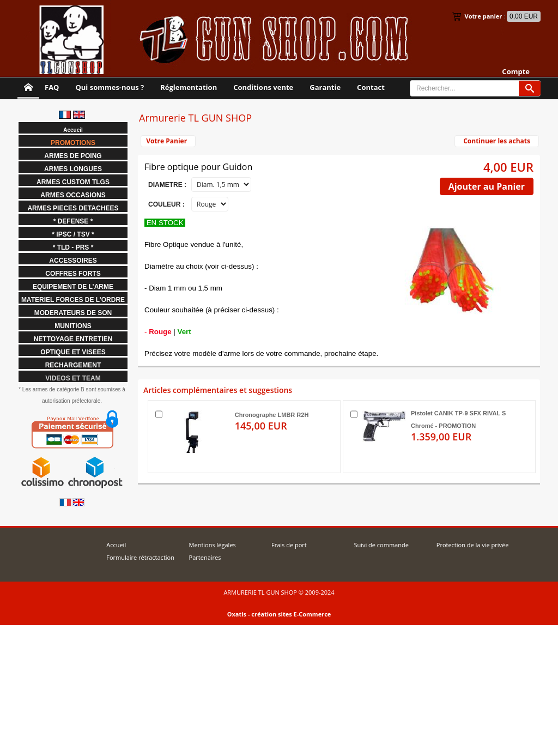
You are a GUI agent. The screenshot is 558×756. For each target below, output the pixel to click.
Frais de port (289, 545)
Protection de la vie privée (473, 545)
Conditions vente (263, 87)
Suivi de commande (381, 545)
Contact (371, 87)
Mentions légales (213, 545)
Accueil (116, 545)
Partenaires (205, 557)
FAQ (52, 87)
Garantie (325, 87)
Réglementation (189, 87)
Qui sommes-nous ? (110, 87)
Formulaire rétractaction (140, 557)
